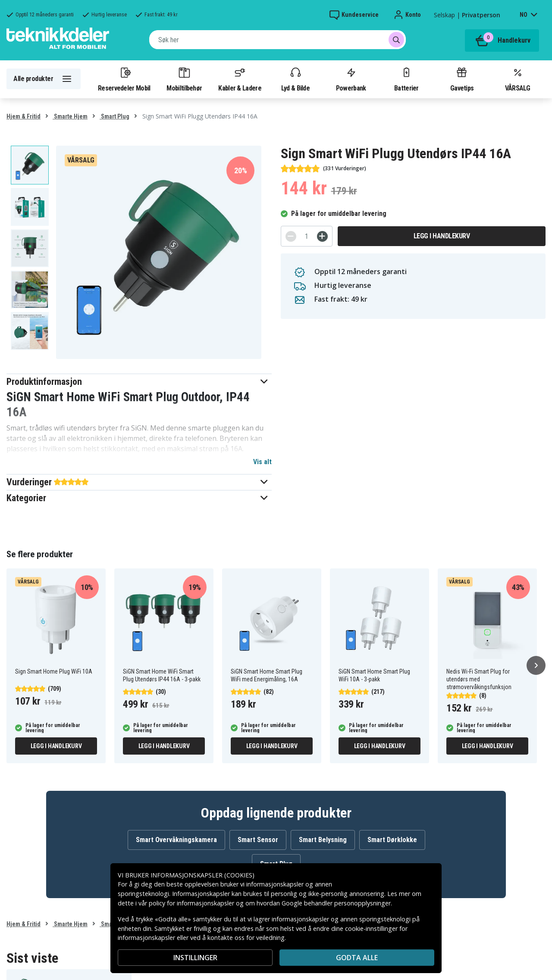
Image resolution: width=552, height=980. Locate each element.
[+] (322, 236)
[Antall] (307, 236)
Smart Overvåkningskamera (176, 840)
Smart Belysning (323, 840)
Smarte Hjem (70, 116)
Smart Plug (114, 116)
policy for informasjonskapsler (191, 903)
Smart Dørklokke (392, 840)
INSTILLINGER (195, 958)
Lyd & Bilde (295, 79)
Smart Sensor (258, 840)
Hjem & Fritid (24, 116)
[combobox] (278, 40)
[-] (291, 236)
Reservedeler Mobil (124, 79)
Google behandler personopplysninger (336, 903)
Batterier (406, 79)
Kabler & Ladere (240, 79)
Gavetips (462, 79)
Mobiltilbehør (184, 79)
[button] (139, 382)
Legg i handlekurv (442, 236)
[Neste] (536, 665)
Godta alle (357, 958)
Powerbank (351, 79)
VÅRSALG (517, 79)
